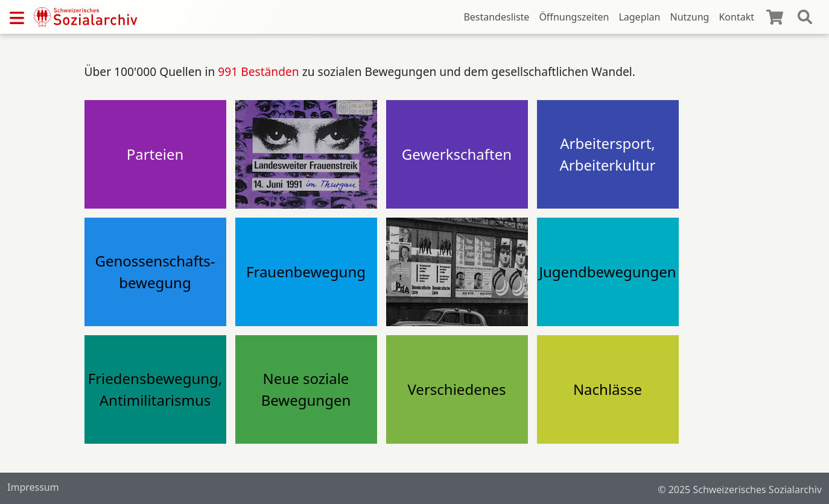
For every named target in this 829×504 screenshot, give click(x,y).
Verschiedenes (456, 389)
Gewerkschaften (457, 154)
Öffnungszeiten (574, 17)
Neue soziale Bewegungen (306, 389)
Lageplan (639, 17)
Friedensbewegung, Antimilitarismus (155, 389)
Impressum (33, 487)
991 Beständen (258, 71)
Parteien (155, 154)
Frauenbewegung (306, 272)
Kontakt (736, 17)
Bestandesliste (496, 17)
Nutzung (689, 17)
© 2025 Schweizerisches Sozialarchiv (740, 490)
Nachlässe (608, 389)
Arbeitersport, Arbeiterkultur (607, 154)
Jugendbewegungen (607, 272)
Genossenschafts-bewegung (155, 272)
